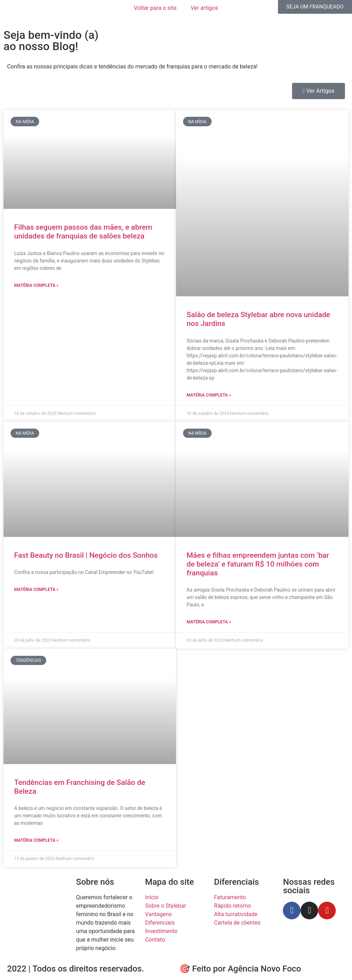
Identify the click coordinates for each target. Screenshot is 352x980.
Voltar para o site (155, 8)
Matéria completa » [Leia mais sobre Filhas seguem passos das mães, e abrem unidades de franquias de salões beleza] (36, 285)
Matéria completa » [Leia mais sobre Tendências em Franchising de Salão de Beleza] (36, 840)
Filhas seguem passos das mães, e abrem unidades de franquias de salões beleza (83, 232)
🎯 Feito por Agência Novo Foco (240, 969)
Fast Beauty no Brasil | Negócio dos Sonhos (86, 555)
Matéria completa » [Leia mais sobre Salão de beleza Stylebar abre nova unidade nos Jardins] (209, 395)
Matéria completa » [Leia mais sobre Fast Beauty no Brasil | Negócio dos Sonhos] (36, 589)
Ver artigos (204, 8)
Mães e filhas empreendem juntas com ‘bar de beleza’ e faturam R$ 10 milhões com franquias (258, 564)
